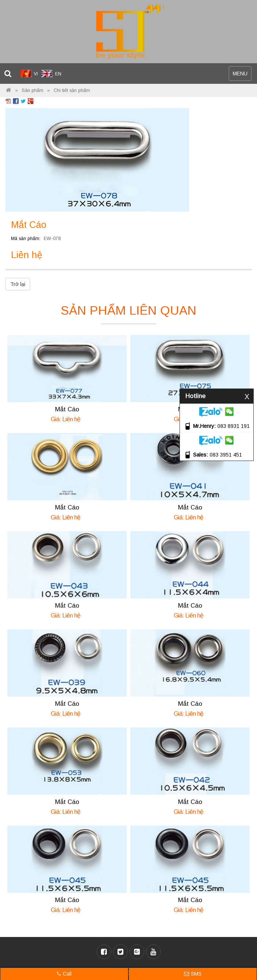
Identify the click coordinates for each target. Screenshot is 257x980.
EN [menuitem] (58, 74)
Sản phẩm (32, 90)
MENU (242, 75)
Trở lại (18, 284)
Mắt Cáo (67, 409)
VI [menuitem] (36, 74)
